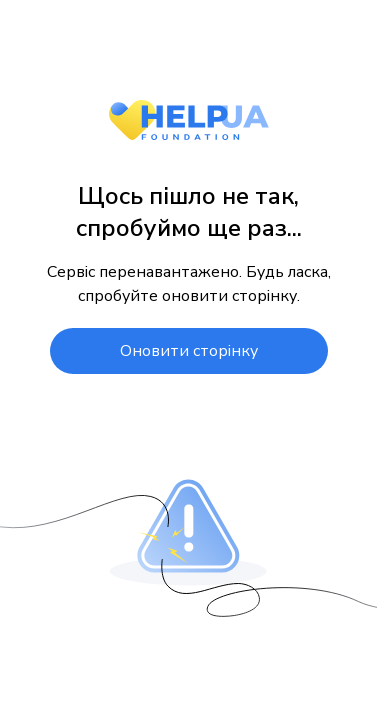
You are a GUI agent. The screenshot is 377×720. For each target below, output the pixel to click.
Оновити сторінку (189, 351)
